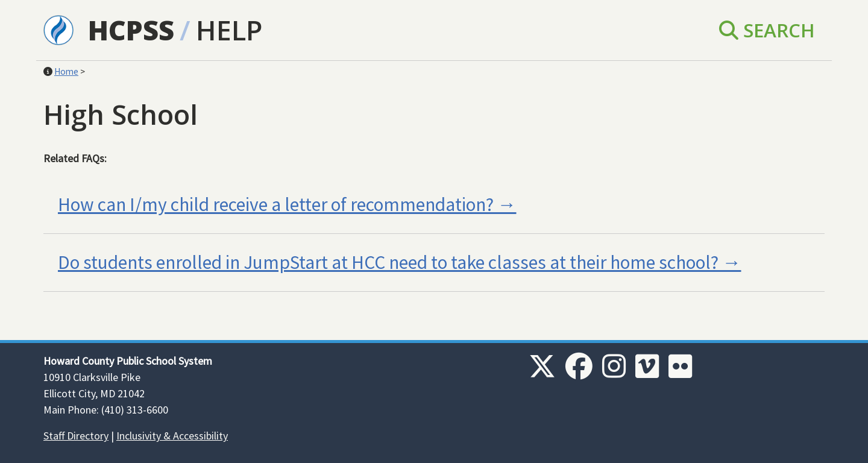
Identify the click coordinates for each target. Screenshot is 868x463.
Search (767, 30)
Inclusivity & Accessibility (172, 436)
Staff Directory (76, 436)
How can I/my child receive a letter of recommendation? (276, 204)
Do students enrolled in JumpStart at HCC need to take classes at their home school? (388, 262)
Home (66, 71)
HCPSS (131, 30)
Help (229, 30)
